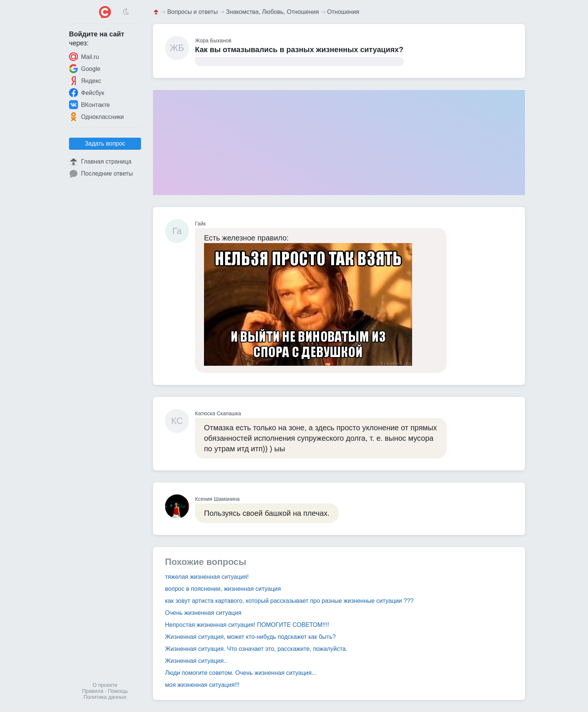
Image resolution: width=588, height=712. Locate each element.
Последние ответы (101, 174)
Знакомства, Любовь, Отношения (273, 12)
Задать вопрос (105, 143)
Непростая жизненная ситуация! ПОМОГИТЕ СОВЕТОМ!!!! (247, 625)
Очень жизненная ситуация (203, 613)
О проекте (105, 685)
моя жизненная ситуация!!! (202, 685)
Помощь (118, 691)
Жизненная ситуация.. (196, 661)
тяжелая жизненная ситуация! (207, 577)
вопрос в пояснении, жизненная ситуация (223, 589)
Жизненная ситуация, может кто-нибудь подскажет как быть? (250, 637)
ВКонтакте (89, 105)
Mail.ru (84, 57)
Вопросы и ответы (193, 12)
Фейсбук (87, 93)
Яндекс (85, 81)
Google (85, 69)
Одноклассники (96, 117)
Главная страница (100, 162)
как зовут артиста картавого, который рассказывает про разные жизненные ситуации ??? (289, 601)
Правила (93, 691)
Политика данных (105, 697)
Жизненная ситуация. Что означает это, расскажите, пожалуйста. (256, 649)
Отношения (343, 12)
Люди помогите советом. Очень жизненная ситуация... (241, 673)
